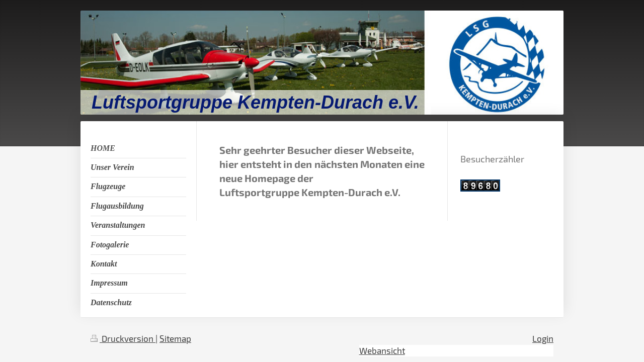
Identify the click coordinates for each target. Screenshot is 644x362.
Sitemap (175, 338)
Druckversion (123, 338)
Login (543, 338)
